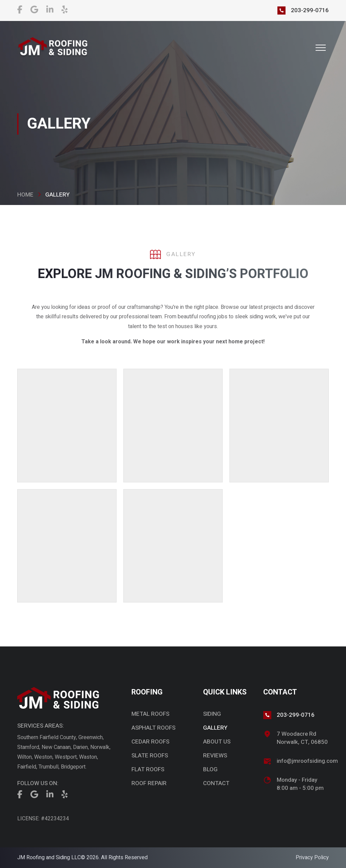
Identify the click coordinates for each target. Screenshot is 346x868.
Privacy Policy (312, 858)
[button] (321, 48)
